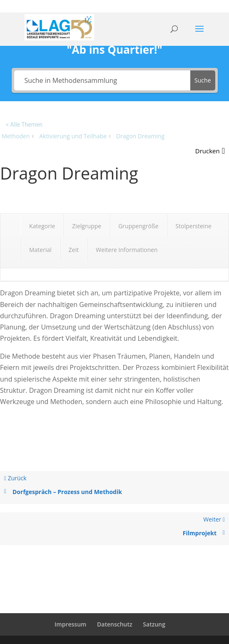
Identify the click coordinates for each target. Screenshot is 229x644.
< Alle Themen (24, 125)
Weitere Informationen (127, 250)
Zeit (74, 250)
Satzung (154, 624)
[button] (210, 151)
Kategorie (42, 226)
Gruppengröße (138, 226)
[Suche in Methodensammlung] (102, 80)
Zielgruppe (87, 226)
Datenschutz (115, 624)
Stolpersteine (194, 226)
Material (40, 250)
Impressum (70, 624)
